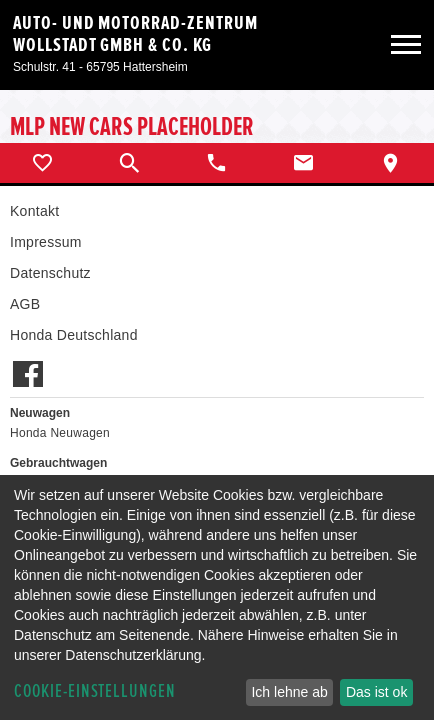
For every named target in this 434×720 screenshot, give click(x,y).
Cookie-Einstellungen (95, 691)
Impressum (46, 242)
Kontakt (34, 211)
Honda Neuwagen (60, 433)
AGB (25, 304)
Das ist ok (376, 692)
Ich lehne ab (289, 692)
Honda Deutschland (74, 335)
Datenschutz (50, 273)
